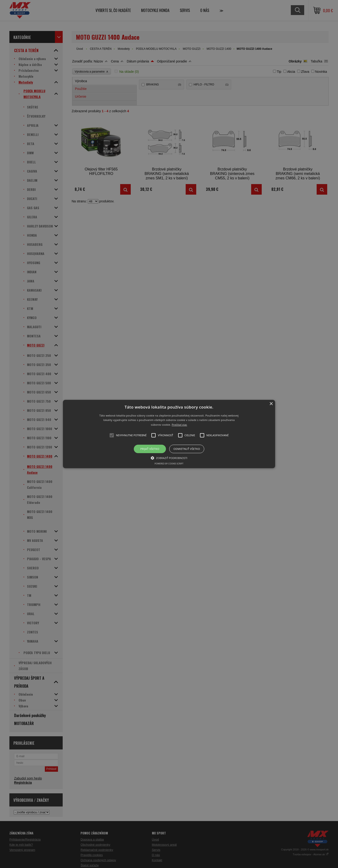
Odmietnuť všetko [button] (187, 449)
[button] (169, 434)
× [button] (271, 404)
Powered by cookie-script (169, 464)
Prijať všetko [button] (150, 449)
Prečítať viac (179, 425)
